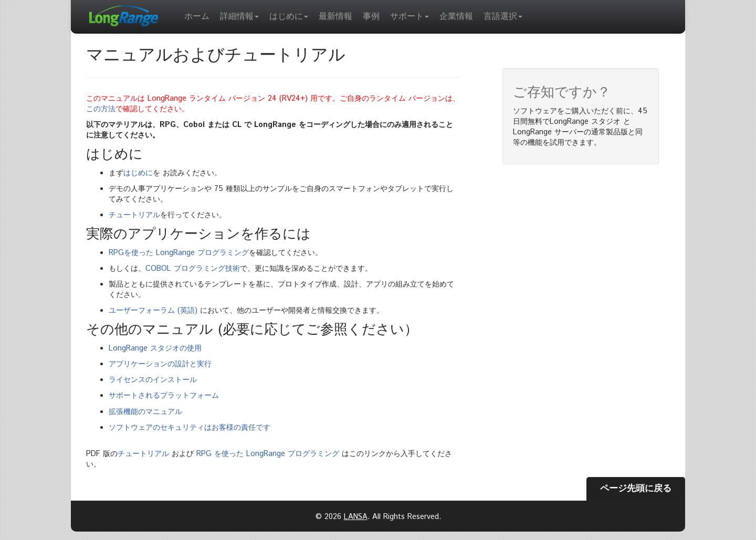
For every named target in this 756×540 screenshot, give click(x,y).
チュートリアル (134, 215)
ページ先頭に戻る (636, 489)
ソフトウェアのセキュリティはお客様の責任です (190, 428)
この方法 (101, 109)
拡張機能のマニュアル (145, 412)
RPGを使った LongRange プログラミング (179, 253)
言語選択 (503, 17)
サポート (409, 17)
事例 (371, 17)
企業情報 (456, 17)
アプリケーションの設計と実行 (160, 364)
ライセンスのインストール (153, 380)
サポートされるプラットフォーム (164, 396)
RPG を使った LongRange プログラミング (268, 454)
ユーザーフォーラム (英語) (153, 311)
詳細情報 (239, 17)
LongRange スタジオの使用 (155, 348)
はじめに (289, 17)
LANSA (356, 517)
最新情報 (335, 17)
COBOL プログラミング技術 (193, 269)
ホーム (197, 17)
